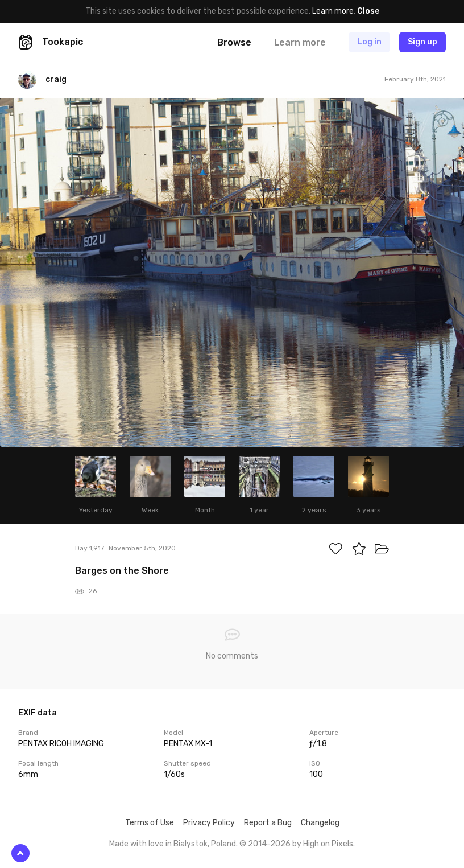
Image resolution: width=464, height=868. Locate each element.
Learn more (333, 11)
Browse (234, 42)
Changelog (320, 823)
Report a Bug (268, 823)
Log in (369, 42)
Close (368, 11)
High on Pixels (328, 844)
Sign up (422, 42)
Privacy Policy (209, 823)
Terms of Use (150, 823)
